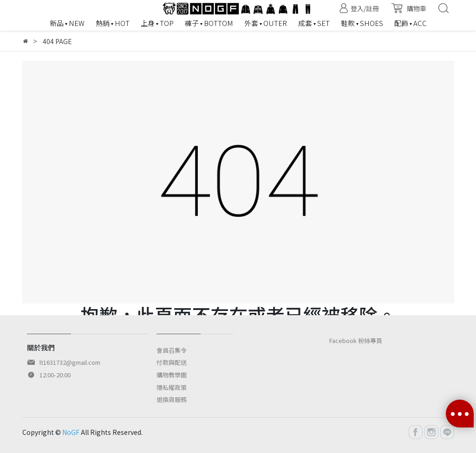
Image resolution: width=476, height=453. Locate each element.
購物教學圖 (172, 375)
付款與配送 (172, 362)
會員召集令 (172, 350)
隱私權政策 (172, 387)
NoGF (71, 432)
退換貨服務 (172, 399)
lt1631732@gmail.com (70, 362)
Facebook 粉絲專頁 (356, 340)
